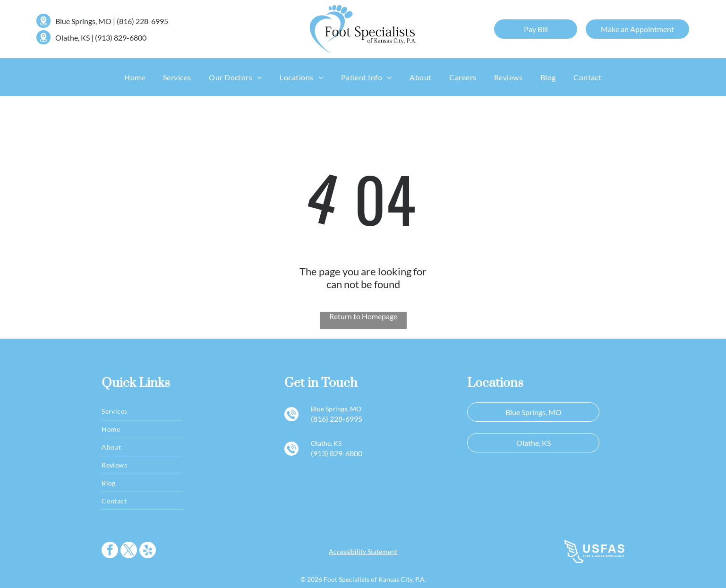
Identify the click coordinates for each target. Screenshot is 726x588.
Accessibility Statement (363, 551)
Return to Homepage (363, 316)
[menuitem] (135, 77)
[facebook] (110, 551)
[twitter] (129, 551)
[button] (177, 77)
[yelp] (148, 551)
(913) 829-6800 (121, 38)
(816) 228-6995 (142, 21)
